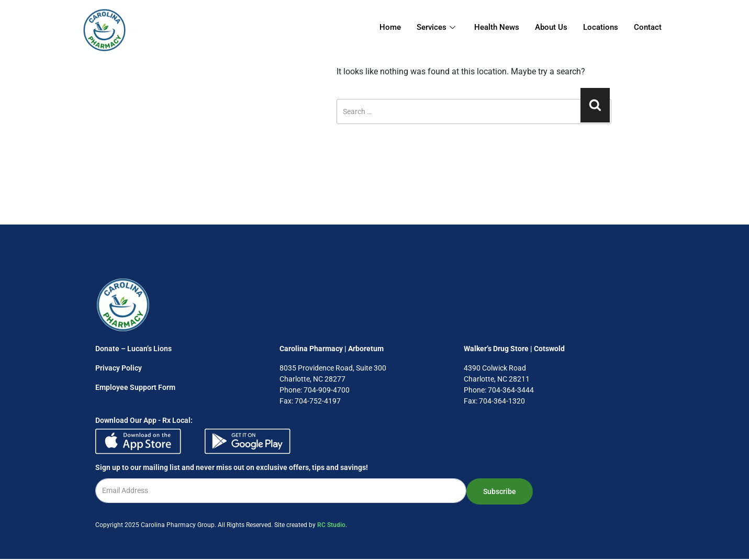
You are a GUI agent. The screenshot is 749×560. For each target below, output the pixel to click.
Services (436, 27)
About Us (551, 27)
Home (390, 27)
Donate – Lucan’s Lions (133, 349)
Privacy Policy (119, 368)
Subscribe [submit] (500, 491)
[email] (281, 491)
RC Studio (331, 525)
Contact (648, 27)
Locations (601, 27)
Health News (497, 27)
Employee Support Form (135, 387)
